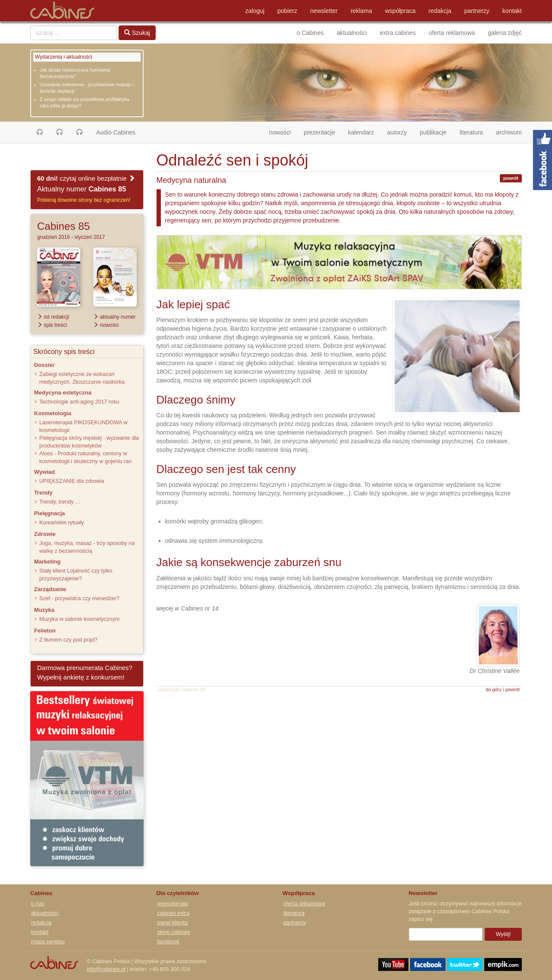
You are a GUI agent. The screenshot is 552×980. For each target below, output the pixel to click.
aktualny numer (114, 317)
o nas (38, 904)
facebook (168, 942)
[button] (40, 132)
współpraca (400, 11)
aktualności (352, 33)
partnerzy (477, 11)
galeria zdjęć (505, 33)
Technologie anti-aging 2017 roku (79, 402)
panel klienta (173, 923)
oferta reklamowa (452, 33)
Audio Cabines (116, 132)
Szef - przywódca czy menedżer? (79, 598)
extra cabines (398, 33)
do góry (494, 689)
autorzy (397, 132)
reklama (361, 11)
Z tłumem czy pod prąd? (68, 640)
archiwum (509, 132)
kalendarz (361, 132)
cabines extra (174, 913)
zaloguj (255, 11)
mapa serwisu (48, 942)
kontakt (512, 11)
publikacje (433, 132)
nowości (283, 132)
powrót (511, 178)
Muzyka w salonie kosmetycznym (79, 619)
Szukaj (137, 33)
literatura (471, 132)
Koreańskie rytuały (62, 523)
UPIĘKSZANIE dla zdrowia (72, 481)
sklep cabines (174, 932)
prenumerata (173, 904)
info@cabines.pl (106, 969)
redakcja (440, 11)
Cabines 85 (63, 226)
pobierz (287, 11)
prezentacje (319, 132)
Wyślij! (503, 934)
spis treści (52, 325)
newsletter (324, 11)
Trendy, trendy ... (60, 502)
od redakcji (53, 317)
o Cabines (310, 33)
